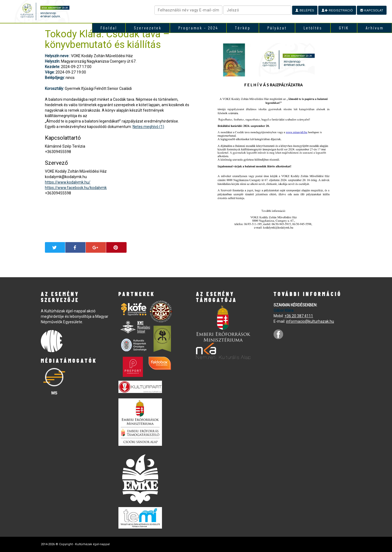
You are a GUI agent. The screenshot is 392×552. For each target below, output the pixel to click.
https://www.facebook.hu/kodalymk (76, 188)
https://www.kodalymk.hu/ (68, 182)
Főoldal (109, 28)
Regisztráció (337, 10)
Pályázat (277, 28)
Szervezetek (148, 28)
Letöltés (313, 28)
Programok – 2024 (198, 28)
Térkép (243, 28)
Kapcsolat (372, 10)
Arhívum (375, 28)
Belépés (305, 10)
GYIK (344, 28)
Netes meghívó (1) (148, 127)
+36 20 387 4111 (299, 316)
